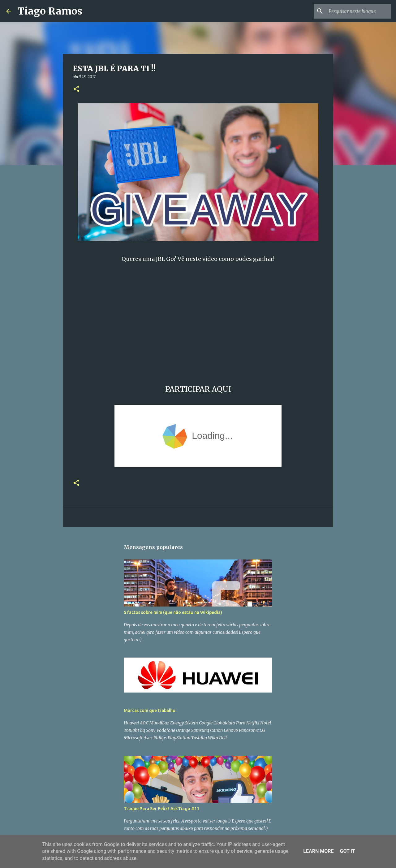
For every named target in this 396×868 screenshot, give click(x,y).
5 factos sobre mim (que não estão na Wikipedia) (173, 612)
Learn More (318, 851)
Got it (347, 851)
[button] (76, 89)
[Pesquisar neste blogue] (359, 11)
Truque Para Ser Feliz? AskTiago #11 (161, 809)
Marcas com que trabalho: (150, 710)
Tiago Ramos (50, 11)
